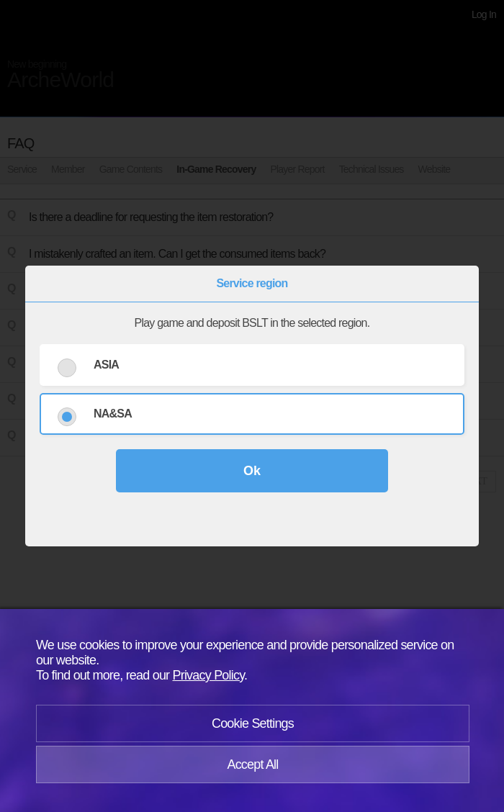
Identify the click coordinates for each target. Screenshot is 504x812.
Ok (252, 471)
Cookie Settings (253, 723)
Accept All (252, 764)
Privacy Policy (209, 675)
